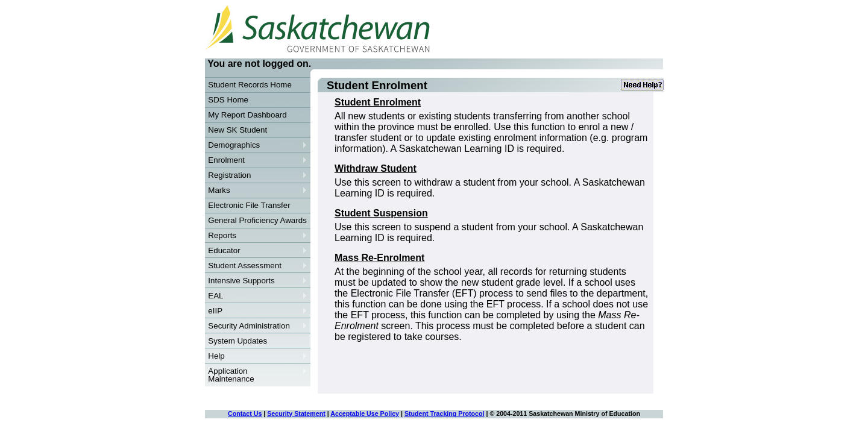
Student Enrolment (378, 102)
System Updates (237, 341)
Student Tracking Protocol (445, 414)
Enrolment (256, 160)
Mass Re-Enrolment (379, 258)
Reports (256, 236)
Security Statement (296, 414)
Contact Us (245, 414)
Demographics (256, 145)
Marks (256, 190)
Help (256, 356)
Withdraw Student (376, 168)
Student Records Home (250, 85)
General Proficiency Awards (257, 220)
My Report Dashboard (247, 115)
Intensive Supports (256, 281)
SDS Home (228, 100)
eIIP (256, 311)
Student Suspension (381, 213)
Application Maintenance (256, 375)
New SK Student (237, 130)
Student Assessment (256, 266)
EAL (256, 296)
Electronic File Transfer (249, 205)
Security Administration (256, 326)
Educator (256, 251)
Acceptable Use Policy (365, 414)
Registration (256, 175)
